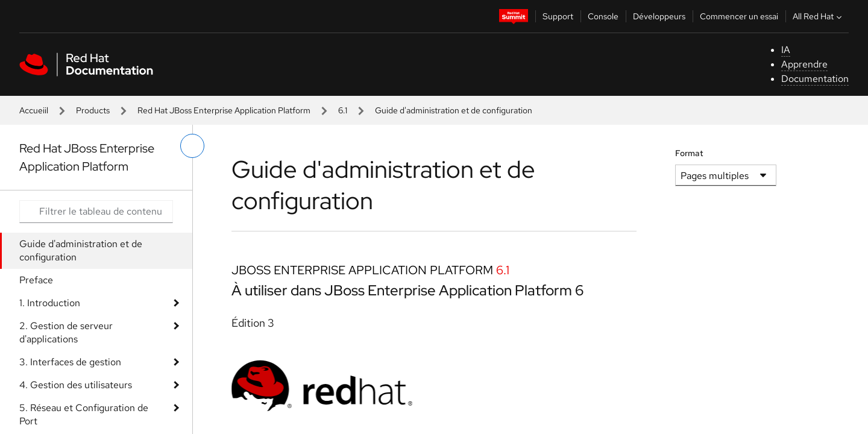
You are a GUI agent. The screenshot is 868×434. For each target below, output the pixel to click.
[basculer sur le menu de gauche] (192, 146)
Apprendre (804, 64)
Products (93, 110)
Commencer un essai (739, 16)
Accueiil (34, 110)
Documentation (815, 79)
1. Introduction (50, 303)
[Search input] (96, 212)
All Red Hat (819, 16)
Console (603, 16)
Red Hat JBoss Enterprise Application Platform (224, 110)
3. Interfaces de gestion (70, 362)
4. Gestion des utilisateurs (76, 385)
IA (786, 50)
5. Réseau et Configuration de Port (84, 414)
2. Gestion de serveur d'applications (66, 332)
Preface (36, 280)
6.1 (343, 110)
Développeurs (659, 16)
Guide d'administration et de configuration (81, 250)
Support (558, 16)
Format (689, 153)
